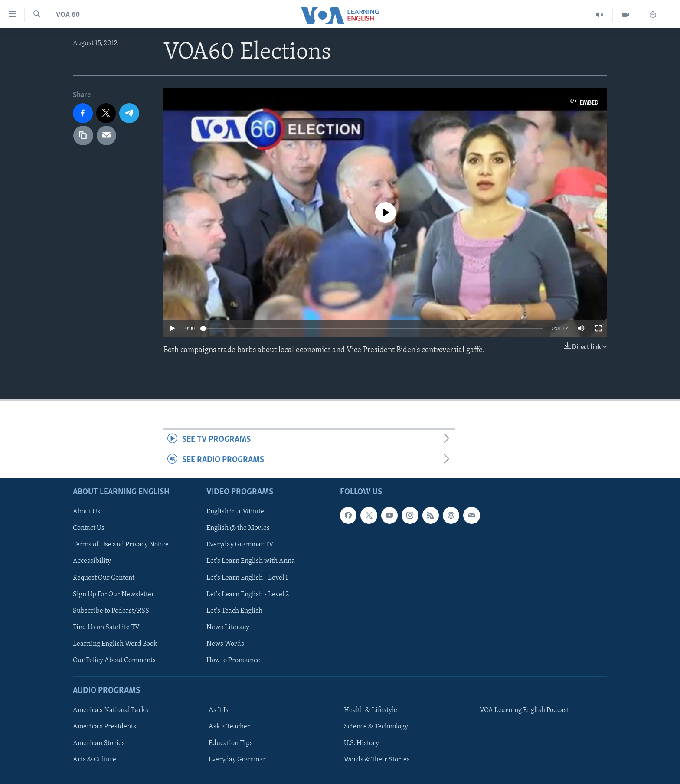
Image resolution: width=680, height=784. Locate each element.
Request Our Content (104, 578)
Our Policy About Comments (114, 660)
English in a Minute (235, 512)
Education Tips (231, 744)
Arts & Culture (95, 760)
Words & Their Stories (377, 760)
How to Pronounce (233, 660)
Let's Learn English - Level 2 (248, 595)
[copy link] (83, 136)
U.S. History (361, 744)
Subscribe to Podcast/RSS (111, 611)
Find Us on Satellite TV (106, 627)
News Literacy (228, 627)
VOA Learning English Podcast (524, 711)
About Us (87, 512)
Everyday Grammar (237, 760)
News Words (225, 644)
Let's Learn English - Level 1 (247, 578)
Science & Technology (376, 727)
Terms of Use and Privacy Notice (121, 545)
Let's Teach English (234, 611)
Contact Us (89, 529)
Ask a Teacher (229, 727)
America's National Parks (111, 711)
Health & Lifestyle (371, 711)
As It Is (219, 711)
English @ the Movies (238, 529)
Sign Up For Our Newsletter (114, 595)
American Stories (99, 744)
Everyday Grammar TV (240, 545)
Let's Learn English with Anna (251, 562)
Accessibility (92, 562)
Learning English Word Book (115, 644)
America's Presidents (105, 727)
